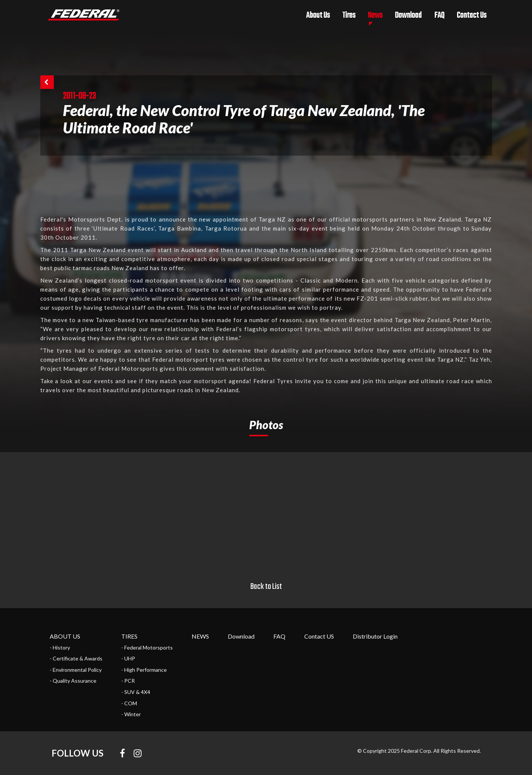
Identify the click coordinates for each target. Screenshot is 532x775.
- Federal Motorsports (147, 647)
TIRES (129, 636)
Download (408, 15)
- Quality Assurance (73, 681)
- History (60, 647)
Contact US (319, 636)
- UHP (128, 658)
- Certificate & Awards (76, 658)
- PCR (128, 681)
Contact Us (472, 15)
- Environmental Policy (76, 670)
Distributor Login (375, 636)
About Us (318, 15)
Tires (349, 15)
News (375, 15)
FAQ (439, 15)
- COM (129, 703)
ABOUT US (65, 636)
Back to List (266, 587)
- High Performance (144, 670)
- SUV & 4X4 (136, 692)
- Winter (131, 714)
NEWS (200, 636)
